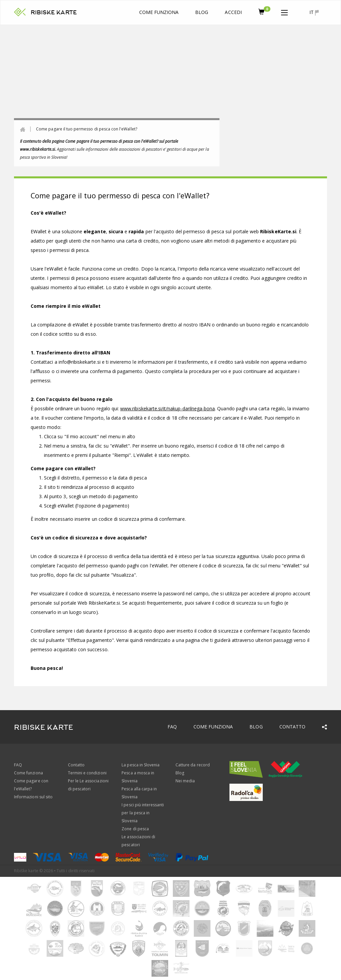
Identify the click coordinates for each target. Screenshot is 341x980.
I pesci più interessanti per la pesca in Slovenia (143, 813)
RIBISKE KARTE (54, 12)
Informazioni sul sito (33, 797)
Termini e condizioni (87, 773)
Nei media (185, 781)
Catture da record (193, 765)
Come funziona (159, 12)
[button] (284, 11)
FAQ (172, 727)
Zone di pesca (135, 829)
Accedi (233, 12)
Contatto (292, 727)
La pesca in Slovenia (141, 765)
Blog (202, 12)
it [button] (314, 12)
